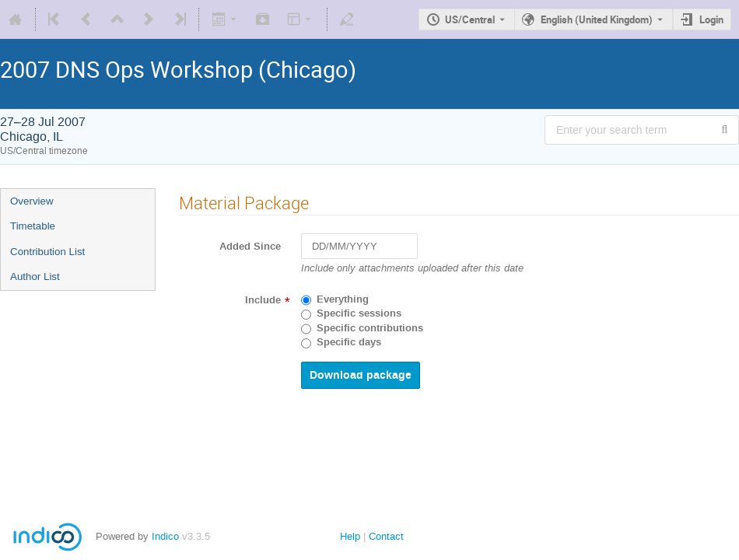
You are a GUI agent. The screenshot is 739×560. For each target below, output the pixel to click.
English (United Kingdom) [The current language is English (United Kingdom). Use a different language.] (597, 19)
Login (711, 19)
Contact (386, 536)
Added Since (250, 247)
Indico (165, 536)
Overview (32, 201)
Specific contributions (370, 328)
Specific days (349, 342)
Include (263, 300)
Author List (35, 276)
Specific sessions (359, 313)
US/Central (470, 19)
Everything (343, 299)
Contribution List (47, 252)
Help (350, 536)
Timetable (33, 226)
